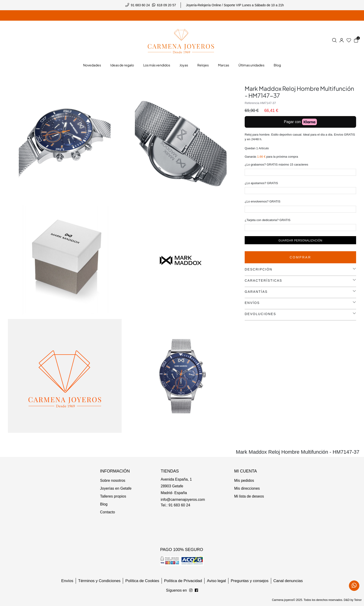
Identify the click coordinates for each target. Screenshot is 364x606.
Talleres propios (113, 496)
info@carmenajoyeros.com (183, 500)
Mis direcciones (247, 488)
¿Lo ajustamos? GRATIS (261, 183)
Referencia (252, 103)
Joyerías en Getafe (116, 488)
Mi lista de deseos (249, 496)
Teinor (358, 600)
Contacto (107, 512)
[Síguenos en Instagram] (196, 590)
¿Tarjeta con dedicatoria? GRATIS (268, 220)
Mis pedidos (244, 481)
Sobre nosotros (113, 481)
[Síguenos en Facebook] (191, 590)
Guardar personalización (301, 241)
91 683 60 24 (140, 5)
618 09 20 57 (166, 5)
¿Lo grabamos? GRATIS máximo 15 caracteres (276, 165)
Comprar (301, 257)
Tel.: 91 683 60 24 (175, 505)
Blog (104, 504)
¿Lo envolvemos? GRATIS (263, 201)
